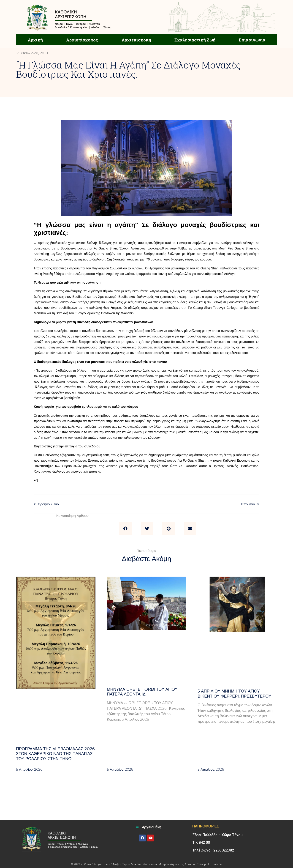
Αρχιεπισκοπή (136, 40)
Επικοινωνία (252, 40)
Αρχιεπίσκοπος (82, 40)
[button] (125, 528)
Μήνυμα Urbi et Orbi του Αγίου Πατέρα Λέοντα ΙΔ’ (142, 692)
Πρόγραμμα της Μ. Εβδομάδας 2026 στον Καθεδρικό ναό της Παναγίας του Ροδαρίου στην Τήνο (55, 754)
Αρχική (35, 40)
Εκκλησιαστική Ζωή (195, 40)
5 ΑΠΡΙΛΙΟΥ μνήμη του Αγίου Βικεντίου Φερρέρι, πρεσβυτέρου (234, 694)
